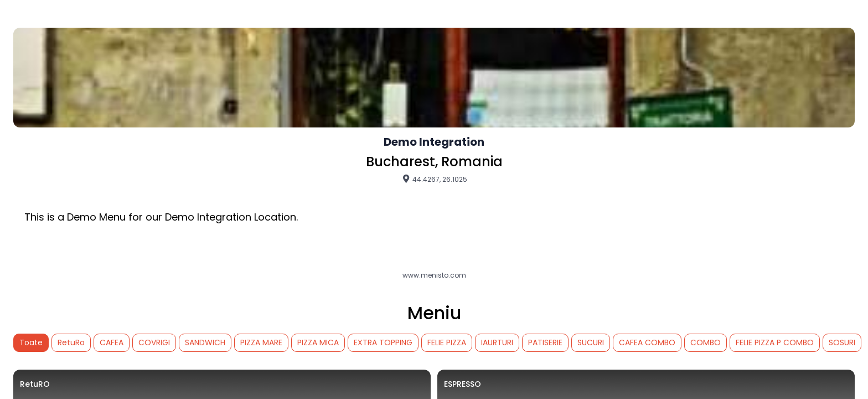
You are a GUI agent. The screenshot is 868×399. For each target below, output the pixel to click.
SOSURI (842, 342)
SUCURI (591, 342)
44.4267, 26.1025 (434, 179)
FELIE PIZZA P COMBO (775, 342)
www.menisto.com (434, 275)
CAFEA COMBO (647, 342)
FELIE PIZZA (447, 342)
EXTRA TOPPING (383, 342)
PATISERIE (545, 342)
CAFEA (112, 342)
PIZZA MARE (261, 342)
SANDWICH (205, 342)
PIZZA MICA (318, 342)
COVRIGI (154, 342)
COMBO (706, 342)
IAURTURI (497, 342)
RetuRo (71, 342)
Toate (31, 342)
